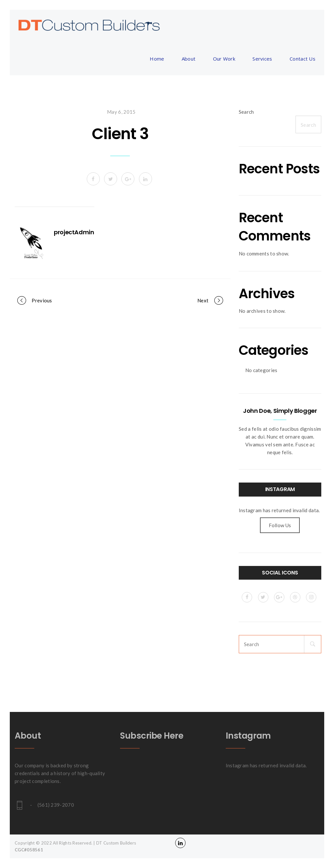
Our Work (224, 59)
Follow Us (280, 525)
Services (262, 59)
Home (157, 59)
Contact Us (303, 59)
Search (246, 112)
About (189, 59)
